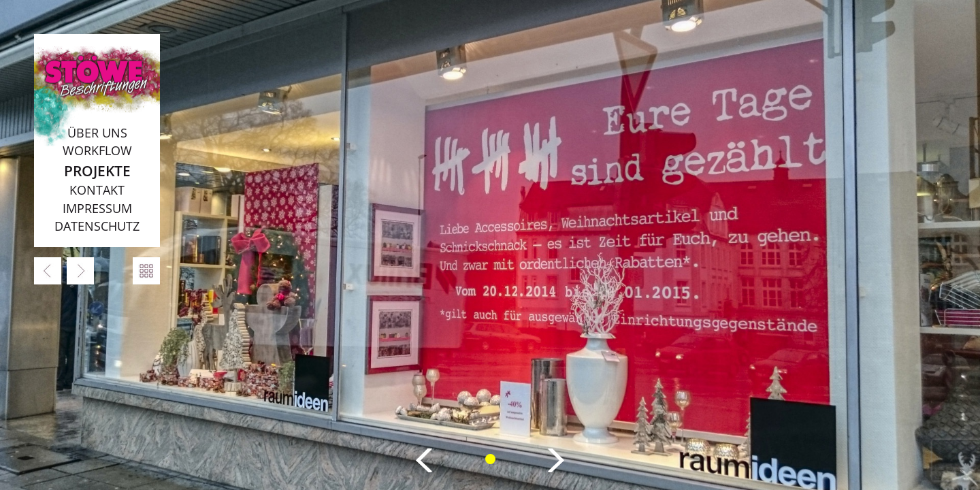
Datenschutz (97, 226)
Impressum (97, 208)
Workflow (97, 150)
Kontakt (97, 190)
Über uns (97, 133)
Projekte (97, 170)
